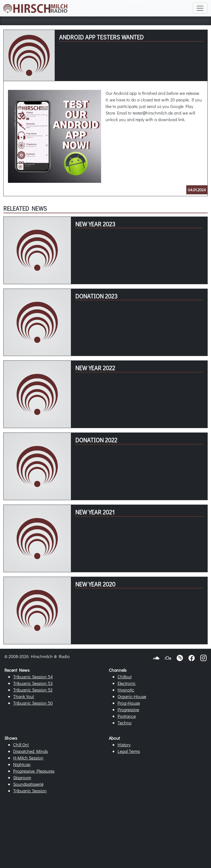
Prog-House (129, 703)
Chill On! (21, 745)
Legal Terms (129, 751)
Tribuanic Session (30, 791)
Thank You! (24, 696)
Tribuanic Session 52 (33, 690)
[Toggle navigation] (200, 8)
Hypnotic (126, 690)
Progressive (128, 709)
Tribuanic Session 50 (33, 703)
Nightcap (22, 764)
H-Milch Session (28, 758)
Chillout (125, 677)
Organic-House (132, 696)
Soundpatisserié (28, 784)
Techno (125, 723)
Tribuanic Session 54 (33, 677)
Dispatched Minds (30, 751)
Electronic (127, 683)
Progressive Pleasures (34, 771)
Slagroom (22, 777)
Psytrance (127, 716)
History (124, 745)
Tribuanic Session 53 (33, 683)
